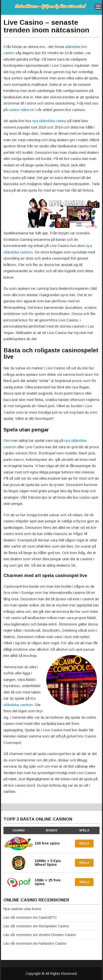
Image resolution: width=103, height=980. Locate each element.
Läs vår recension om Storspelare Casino (36, 926)
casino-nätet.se (21, 110)
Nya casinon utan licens (22, 909)
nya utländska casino (49, 121)
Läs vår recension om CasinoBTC (30, 917)
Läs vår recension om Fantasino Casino (35, 943)
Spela (84, 844)
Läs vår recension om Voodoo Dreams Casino (40, 935)
